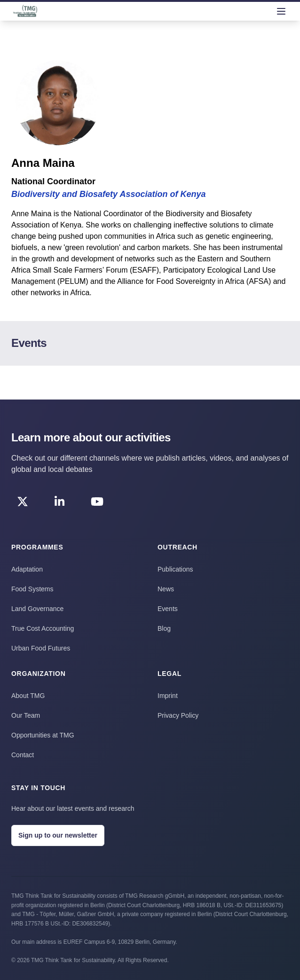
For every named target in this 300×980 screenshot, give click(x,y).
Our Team (26, 715)
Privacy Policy (178, 715)
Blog (164, 628)
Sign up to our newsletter (58, 835)
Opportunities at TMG (43, 735)
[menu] (281, 11)
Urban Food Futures (41, 648)
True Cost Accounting (43, 628)
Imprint (168, 696)
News (166, 589)
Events (168, 609)
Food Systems (32, 589)
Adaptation (27, 569)
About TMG (28, 696)
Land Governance (37, 609)
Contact (23, 755)
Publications (175, 569)
